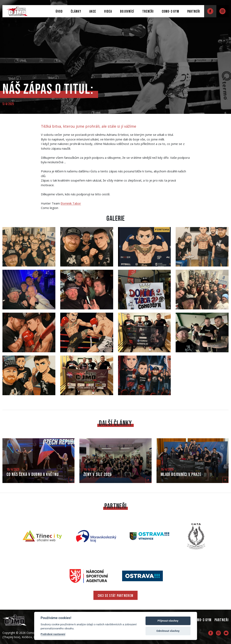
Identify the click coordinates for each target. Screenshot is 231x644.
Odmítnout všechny (168, 631)
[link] (71, 203)
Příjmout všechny (168, 621)
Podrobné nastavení (53, 634)
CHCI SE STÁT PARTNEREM (116, 596)
